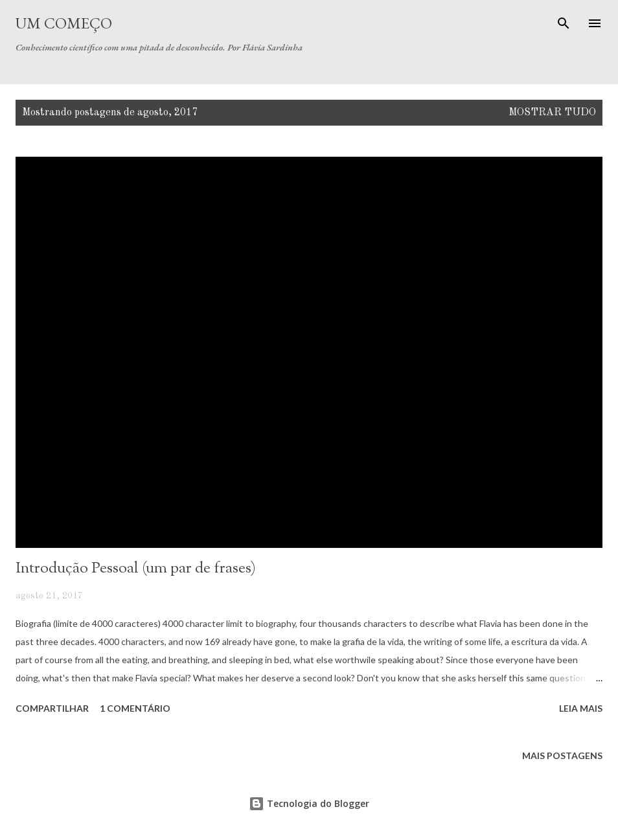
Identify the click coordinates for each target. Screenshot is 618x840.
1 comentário (135, 708)
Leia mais (581, 708)
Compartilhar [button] (52, 708)
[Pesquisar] (564, 23)
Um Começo (64, 23)
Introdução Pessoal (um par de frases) (136, 569)
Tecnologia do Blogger (309, 803)
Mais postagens (562, 755)
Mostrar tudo (552, 113)
